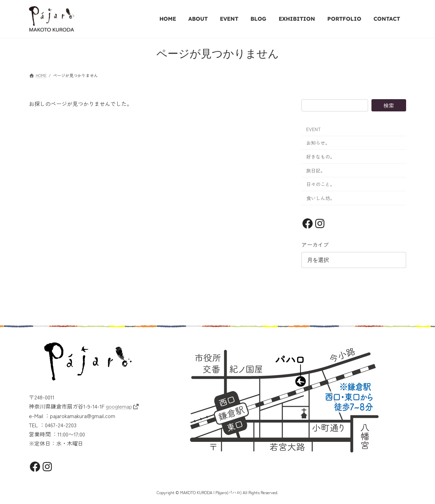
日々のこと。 (320, 184)
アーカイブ (315, 245)
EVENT (314, 129)
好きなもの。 (320, 157)
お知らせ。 (318, 143)
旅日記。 (316, 170)
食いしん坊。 (320, 198)
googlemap (119, 406)
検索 (389, 105)
